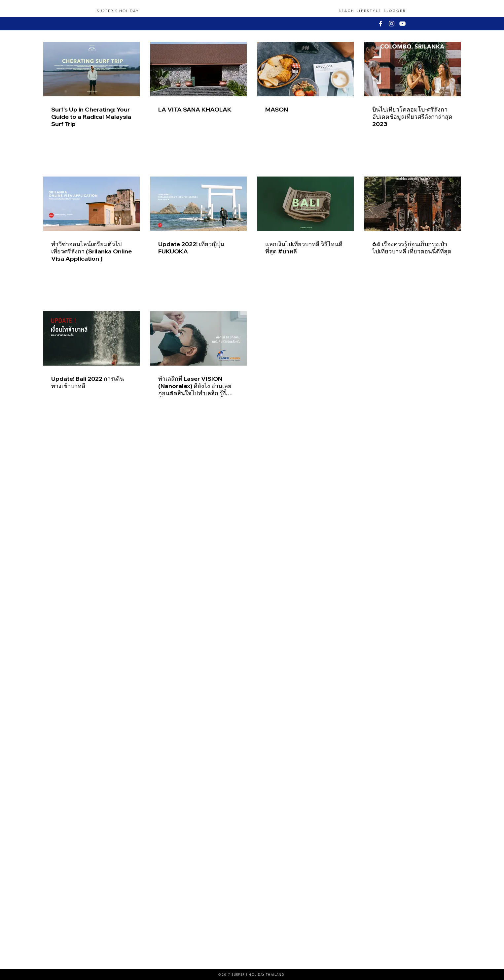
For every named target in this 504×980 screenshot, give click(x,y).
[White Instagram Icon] (392, 24)
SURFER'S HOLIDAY (118, 11)
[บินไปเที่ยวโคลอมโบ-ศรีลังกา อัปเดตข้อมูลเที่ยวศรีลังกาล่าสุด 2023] (413, 69)
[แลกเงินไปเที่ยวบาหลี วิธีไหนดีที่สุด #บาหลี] (306, 204)
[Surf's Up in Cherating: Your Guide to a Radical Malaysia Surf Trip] (91, 69)
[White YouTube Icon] (402, 24)
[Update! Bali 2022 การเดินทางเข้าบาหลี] (91, 338)
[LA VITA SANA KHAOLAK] (198, 69)
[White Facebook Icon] (381, 24)
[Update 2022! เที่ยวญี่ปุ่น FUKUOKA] (198, 204)
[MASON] (306, 69)
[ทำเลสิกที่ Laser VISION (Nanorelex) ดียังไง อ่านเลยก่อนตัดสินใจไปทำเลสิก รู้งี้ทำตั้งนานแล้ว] (198, 338)
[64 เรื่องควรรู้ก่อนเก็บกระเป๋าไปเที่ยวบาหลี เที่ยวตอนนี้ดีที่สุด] (413, 204)
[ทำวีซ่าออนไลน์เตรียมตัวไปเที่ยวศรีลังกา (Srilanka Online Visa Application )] (91, 204)
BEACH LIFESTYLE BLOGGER (372, 11)
